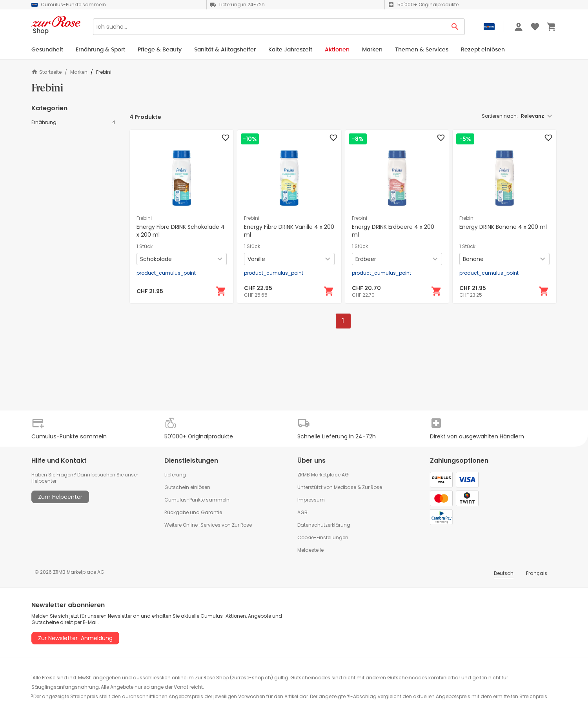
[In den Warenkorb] (221, 291)
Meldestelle (310, 550)
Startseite (46, 72)
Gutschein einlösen (187, 487)
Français (537, 573)
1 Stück (145, 246)
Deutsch (504, 573)
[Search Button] (455, 27)
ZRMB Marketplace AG (323, 475)
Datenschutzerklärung (324, 525)
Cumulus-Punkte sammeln (197, 500)
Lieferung (175, 475)
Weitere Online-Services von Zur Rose (208, 525)
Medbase (345, 487)
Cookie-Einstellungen (323, 537)
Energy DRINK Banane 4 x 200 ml (503, 227)
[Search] (269, 27)
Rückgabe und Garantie (193, 512)
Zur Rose (372, 487)
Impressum (311, 500)
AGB (302, 512)
